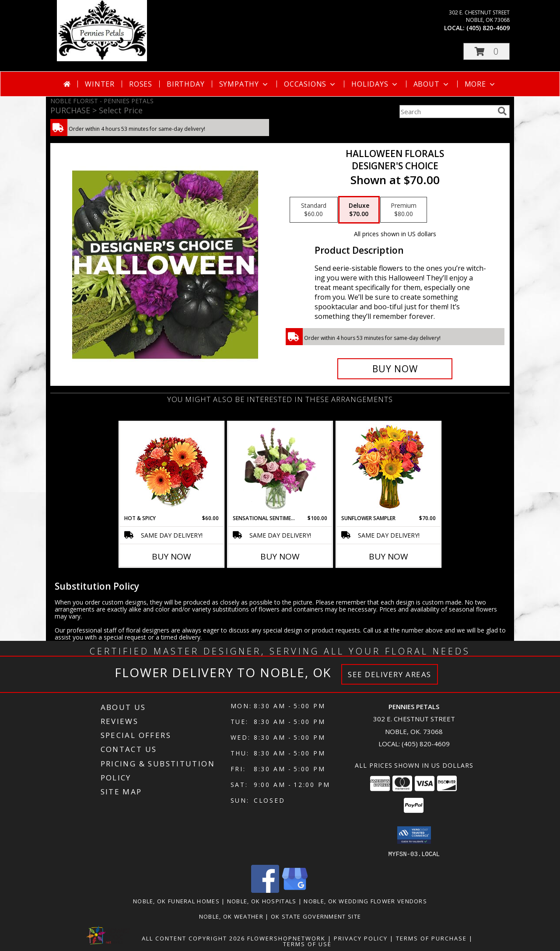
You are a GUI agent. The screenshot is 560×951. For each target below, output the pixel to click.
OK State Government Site (316, 916)
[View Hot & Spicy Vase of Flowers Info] (172, 468)
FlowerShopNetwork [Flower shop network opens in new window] (286, 938)
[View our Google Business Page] (295, 890)
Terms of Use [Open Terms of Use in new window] (307, 944)
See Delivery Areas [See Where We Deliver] (390, 674)
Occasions (310, 84)
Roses (141, 84)
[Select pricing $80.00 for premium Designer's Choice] (404, 210)
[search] (502, 111)
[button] (486, 51)
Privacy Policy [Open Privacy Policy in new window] (361, 938)
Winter (100, 84)
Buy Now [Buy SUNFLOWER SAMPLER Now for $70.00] (388, 556)
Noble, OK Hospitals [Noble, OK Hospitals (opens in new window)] (262, 901)
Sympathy (244, 84)
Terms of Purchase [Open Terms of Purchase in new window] (431, 938)
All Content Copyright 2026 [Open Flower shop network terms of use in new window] (193, 938)
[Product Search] (447, 112)
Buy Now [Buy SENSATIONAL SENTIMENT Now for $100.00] (280, 556)
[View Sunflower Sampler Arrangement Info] (389, 468)
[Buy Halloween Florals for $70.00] (395, 369)
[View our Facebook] (265, 890)
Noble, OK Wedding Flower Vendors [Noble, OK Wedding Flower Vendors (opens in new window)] (365, 901)
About (432, 84)
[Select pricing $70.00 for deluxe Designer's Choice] (359, 210)
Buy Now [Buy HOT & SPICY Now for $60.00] (171, 556)
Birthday (185, 84)
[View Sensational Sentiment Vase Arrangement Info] (280, 468)
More (481, 84)
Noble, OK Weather (231, 916)
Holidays (375, 84)
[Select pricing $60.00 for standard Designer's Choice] (314, 210)
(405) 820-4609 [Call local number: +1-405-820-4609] (488, 28)
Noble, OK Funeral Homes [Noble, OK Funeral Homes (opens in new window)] (176, 901)
